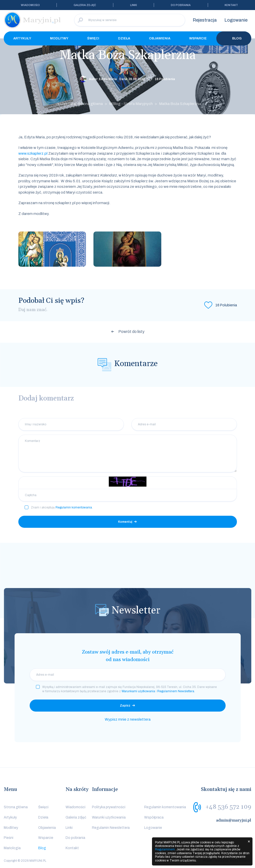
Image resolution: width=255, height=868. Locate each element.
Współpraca (154, 817)
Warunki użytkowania (109, 817)
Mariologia (12, 848)
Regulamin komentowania (74, 507)
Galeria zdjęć (85, 5)
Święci (93, 38)
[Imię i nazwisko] (71, 424)
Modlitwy (59, 38)
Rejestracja (205, 20)
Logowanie (236, 20)
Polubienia (165, 79)
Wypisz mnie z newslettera (128, 719)
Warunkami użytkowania (138, 691)
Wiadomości (30, 5)
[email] (128, 675)
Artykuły (22, 38)
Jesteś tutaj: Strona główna (79, 104)
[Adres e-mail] (184, 424)
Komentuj (125, 522)
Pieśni (9, 838)
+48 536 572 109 (228, 807)
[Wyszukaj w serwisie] (130, 20)
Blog (234, 38)
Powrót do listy (131, 332)
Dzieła (124, 38)
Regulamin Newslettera (111, 828)
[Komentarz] (128, 453)
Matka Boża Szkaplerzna (180, 104)
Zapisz (125, 706)
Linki (134, 5)
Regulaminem (165, 849)
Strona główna (16, 807)
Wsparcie (198, 38)
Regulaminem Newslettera (176, 691)
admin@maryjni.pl (234, 820)
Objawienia (160, 38)
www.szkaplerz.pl (33, 153)
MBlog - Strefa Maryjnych (131, 104)
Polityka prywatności (109, 807)
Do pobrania (181, 5)
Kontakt (231, 5)
